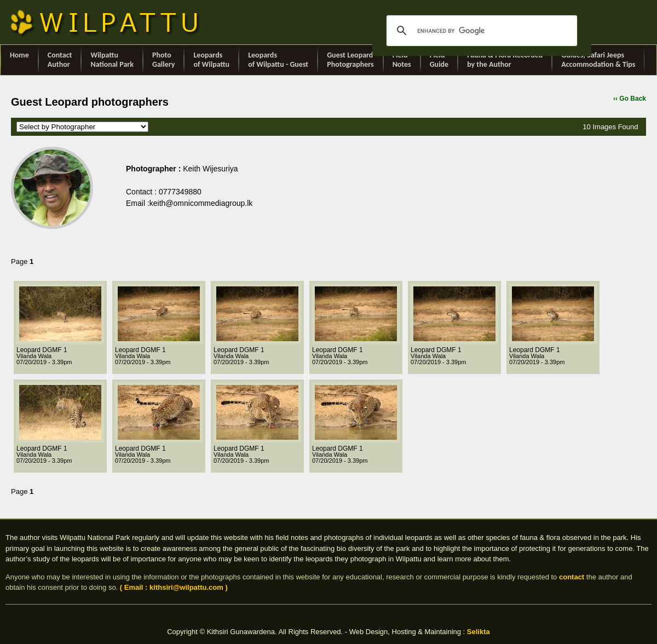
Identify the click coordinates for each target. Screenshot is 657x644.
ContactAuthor (60, 60)
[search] (480, 31)
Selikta (479, 632)
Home (19, 60)
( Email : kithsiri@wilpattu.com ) (174, 587)
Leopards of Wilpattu (211, 60)
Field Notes (402, 60)
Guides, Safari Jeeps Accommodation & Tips (598, 60)
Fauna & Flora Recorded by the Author (505, 60)
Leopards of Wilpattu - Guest (278, 60)
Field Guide (439, 60)
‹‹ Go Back (630, 99)
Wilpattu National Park (112, 60)
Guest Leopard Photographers (350, 60)
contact (572, 577)
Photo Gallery (163, 60)
